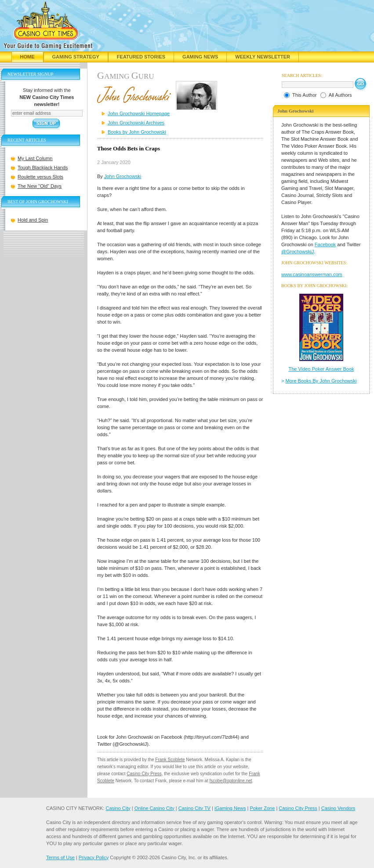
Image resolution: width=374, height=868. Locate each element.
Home (27, 57)
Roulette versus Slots (40, 177)
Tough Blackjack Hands (43, 168)
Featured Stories (141, 57)
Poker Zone (262, 808)
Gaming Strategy (76, 57)
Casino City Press (144, 774)
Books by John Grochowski (137, 132)
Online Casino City (154, 808)
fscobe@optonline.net (231, 781)
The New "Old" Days (40, 186)
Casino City (118, 808)
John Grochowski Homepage (139, 113)
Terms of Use (60, 857)
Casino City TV (194, 808)
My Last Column (35, 158)
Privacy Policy (94, 857)
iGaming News (230, 808)
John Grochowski (123, 176)
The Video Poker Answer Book (321, 369)
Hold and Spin (33, 220)
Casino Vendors (338, 808)
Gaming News (200, 57)
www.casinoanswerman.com (312, 274)
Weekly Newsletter (263, 57)
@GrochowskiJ (298, 252)
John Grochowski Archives (136, 123)
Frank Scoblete (170, 760)
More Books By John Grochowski (321, 381)
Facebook (325, 244)
